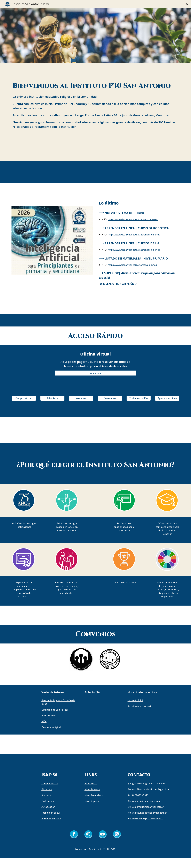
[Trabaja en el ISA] (139, 398)
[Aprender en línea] (167, 398)
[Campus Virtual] (24, 398)
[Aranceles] (95, 373)
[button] (188, 4)
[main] (95, 86)
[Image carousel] (52, 240)
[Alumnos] (81, 398)
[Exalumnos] (110, 398)
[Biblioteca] (53, 398)
